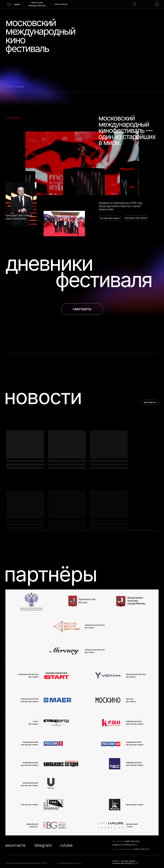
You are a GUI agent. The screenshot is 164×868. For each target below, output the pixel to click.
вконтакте (15, 845)
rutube (66, 845)
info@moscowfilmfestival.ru (125, 845)
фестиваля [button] (104, 280)
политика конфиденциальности (69, 863)
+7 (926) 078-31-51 (141, 849)
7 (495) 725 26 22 (132, 841)
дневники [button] (49, 263)
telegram (43, 845)
